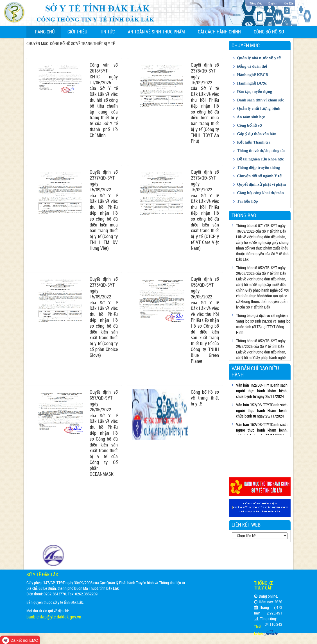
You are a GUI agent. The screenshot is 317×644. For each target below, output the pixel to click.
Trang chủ (47, 32)
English (273, 3)
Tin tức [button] (107, 32)
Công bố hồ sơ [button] (269, 32)
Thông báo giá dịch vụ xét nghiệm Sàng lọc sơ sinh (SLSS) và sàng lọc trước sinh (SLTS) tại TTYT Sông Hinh (263, 324)
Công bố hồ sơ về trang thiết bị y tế (205, 398)
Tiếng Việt (256, 3)
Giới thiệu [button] (77, 32)
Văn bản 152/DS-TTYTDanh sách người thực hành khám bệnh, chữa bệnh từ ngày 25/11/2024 (262, 391)
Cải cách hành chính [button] (219, 32)
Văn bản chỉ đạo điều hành (255, 371)
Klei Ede (289, 3)
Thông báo (244, 215)
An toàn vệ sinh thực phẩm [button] (156, 32)
